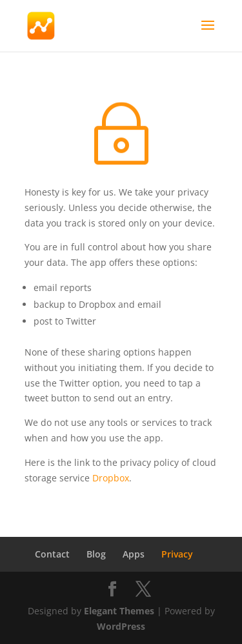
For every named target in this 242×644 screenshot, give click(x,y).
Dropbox (111, 478)
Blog (96, 554)
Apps (134, 554)
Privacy (177, 554)
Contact (52, 554)
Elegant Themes (119, 611)
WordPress (121, 626)
